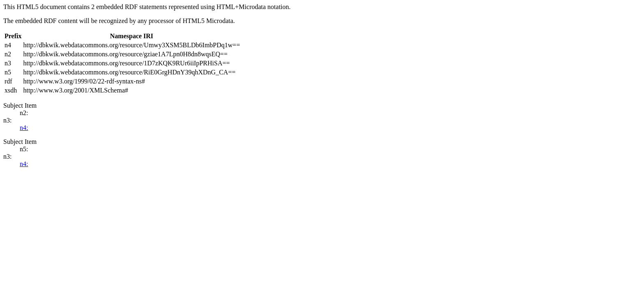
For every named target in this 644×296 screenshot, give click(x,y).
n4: (24, 128)
